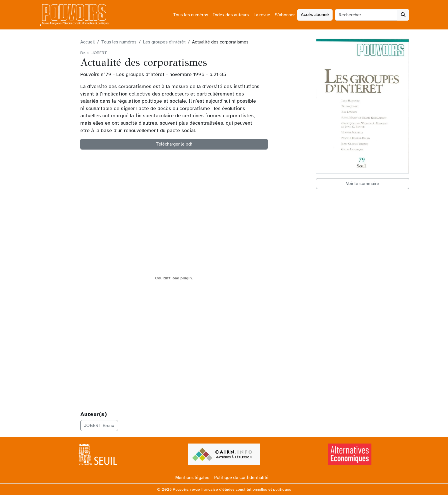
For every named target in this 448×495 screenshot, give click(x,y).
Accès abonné (315, 15)
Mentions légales (192, 478)
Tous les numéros (191, 15)
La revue (262, 15)
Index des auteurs (231, 15)
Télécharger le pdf (174, 144)
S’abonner (285, 15)
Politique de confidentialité (241, 478)
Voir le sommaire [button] (363, 184)
